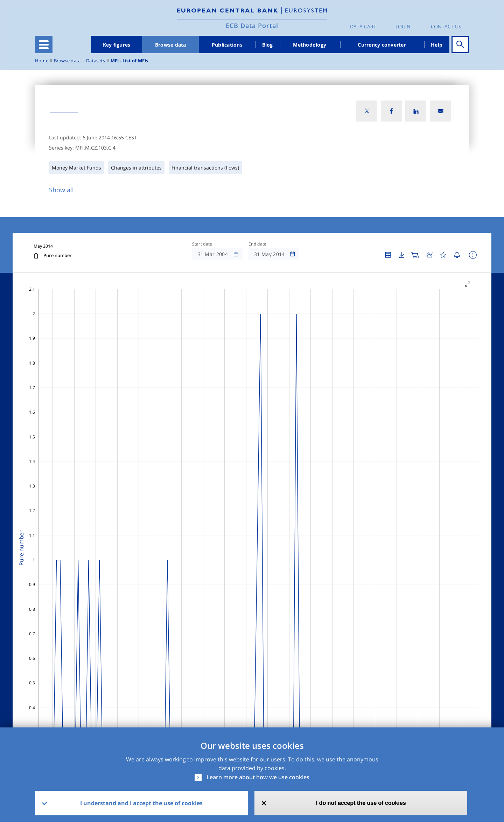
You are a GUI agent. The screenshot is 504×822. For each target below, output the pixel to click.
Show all (61, 190)
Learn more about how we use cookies (258, 777)
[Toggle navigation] (44, 44)
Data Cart (363, 26)
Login (403, 26)
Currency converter (382, 45)
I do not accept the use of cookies (361, 803)
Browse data (171, 45)
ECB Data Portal (252, 26)
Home (42, 61)
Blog (268, 45)
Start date (202, 244)
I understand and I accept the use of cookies (141, 803)
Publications (227, 45)
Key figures (117, 45)
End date (258, 244)
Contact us (446, 26)
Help (437, 45)
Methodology (310, 45)
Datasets (96, 61)
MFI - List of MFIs (129, 61)
